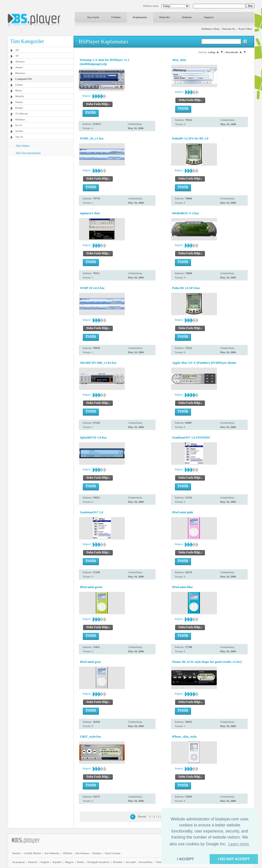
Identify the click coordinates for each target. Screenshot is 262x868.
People (19, 108)
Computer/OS (24, 79)
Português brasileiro (98, 862)
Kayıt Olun (245, 29)
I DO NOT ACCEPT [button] (234, 859)
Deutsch (33, 862)
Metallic (20, 96)
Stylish (19, 131)
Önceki (142, 816)
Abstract (20, 61)
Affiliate (67, 853)
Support (209, 17)
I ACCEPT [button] (186, 859)
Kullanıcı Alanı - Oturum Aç (218, 29)
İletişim (97, 853)
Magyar (69, 862)
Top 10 (19, 137)
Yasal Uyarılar (113, 853)
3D (17, 56)
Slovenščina (146, 862)
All (17, 50)
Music (19, 90)
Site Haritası (82, 853)
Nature (19, 102)
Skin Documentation (28, 153)
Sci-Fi (19, 125)
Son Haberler (52, 853)
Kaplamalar (140, 17)
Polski (81, 862)
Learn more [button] (239, 844)
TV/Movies (22, 114)
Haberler (165, 17)
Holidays (20, 119)
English (45, 862)
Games (19, 85)
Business (20, 73)
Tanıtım (16, 853)
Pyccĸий (130, 862)
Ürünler (116, 17)
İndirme (187, 17)
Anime (19, 67)
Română (118, 862)
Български (19, 862)
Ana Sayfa (93, 17)
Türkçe (160, 862)
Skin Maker (23, 146)
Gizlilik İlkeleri (32, 853)
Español (57, 862)
